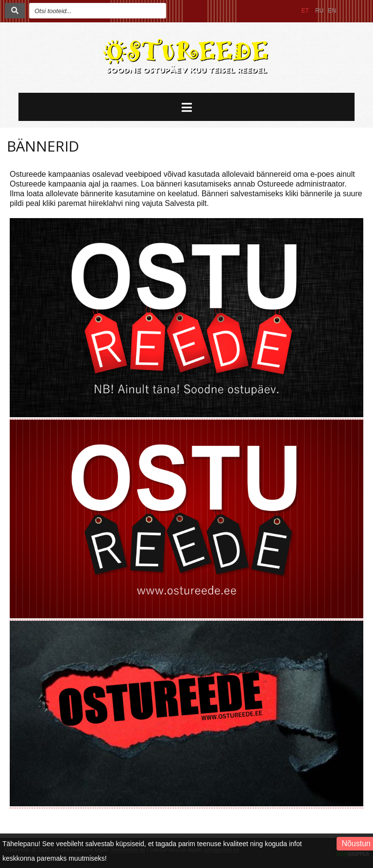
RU (319, 11)
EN (332, 11)
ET (305, 11)
